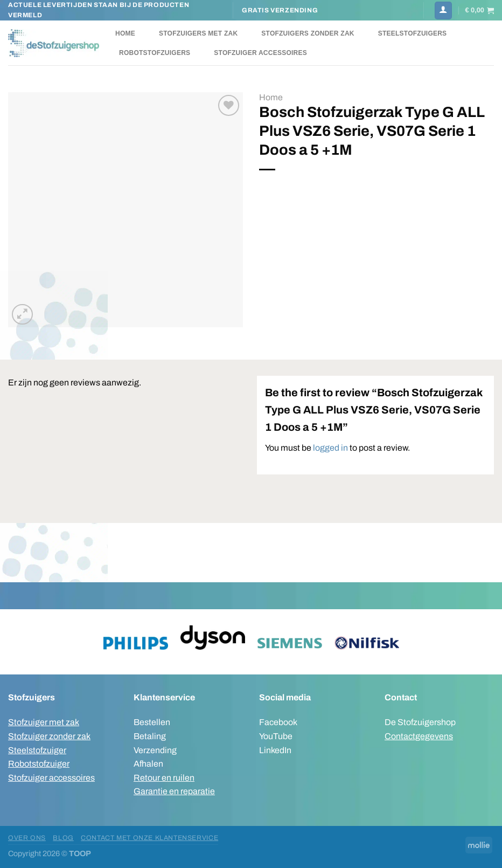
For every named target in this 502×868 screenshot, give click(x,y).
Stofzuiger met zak (44, 722)
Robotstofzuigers (155, 53)
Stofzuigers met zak (198, 33)
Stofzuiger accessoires (260, 53)
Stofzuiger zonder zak (49, 736)
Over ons (27, 838)
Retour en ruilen (164, 778)
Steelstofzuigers (413, 33)
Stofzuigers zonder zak (308, 33)
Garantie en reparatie (174, 791)
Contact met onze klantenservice (149, 838)
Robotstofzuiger (39, 764)
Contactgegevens (419, 736)
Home (125, 33)
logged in (330, 448)
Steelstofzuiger (37, 750)
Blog (63, 838)
